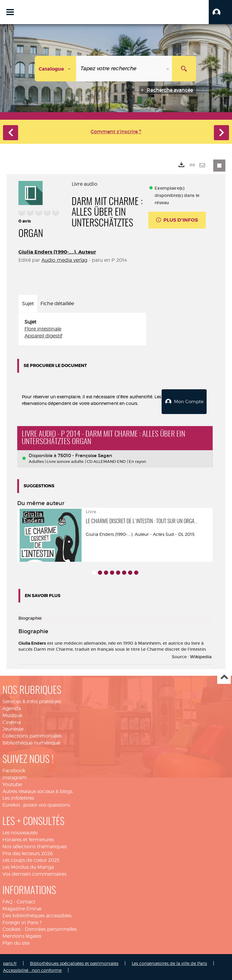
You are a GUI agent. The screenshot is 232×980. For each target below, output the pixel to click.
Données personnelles (51, 929)
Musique (12, 715)
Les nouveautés (20, 833)
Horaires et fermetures (28, 840)
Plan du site (16, 943)
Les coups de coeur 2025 (31, 860)
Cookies (11, 929)
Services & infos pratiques (32, 702)
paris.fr (10, 963)
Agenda (12, 708)
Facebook (14, 771)
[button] (220, 12)
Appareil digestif (43, 336)
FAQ (7, 902)
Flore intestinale (43, 329)
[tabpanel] (82, 329)
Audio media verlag (64, 260)
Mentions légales (22, 936)
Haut (224, 677)
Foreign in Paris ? (22, 923)
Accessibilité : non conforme (32, 970)
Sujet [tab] (28, 303)
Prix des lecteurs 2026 (28, 854)
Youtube (12, 784)
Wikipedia (201, 657)
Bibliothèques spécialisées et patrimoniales (74, 963)
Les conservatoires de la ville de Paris (169, 963)
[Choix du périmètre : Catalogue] (56, 69)
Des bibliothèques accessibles (37, 916)
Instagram (14, 778)
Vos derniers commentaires (34, 874)
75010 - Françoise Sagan (85, 455)
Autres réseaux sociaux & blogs (37, 791)
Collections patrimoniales (32, 736)
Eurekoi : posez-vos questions (36, 805)
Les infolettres (18, 798)
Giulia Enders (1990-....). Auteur (57, 252)
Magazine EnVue (22, 909)
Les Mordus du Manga (28, 867)
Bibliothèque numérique (31, 743)
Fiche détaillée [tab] (57, 303)
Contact (26, 902)
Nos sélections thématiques (35, 847)
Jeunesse (13, 729)
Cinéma (12, 722)
